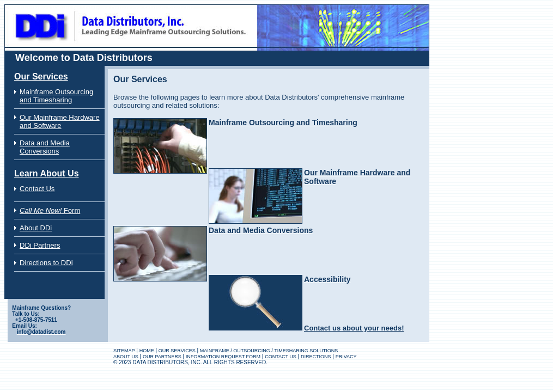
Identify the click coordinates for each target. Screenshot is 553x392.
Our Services (41, 76)
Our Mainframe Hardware (60, 117)
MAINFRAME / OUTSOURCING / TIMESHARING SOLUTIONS (269, 351)
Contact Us (37, 189)
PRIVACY (346, 357)
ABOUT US (126, 357)
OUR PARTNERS (162, 357)
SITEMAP (124, 351)
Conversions (39, 151)
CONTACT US (281, 357)
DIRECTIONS (316, 357)
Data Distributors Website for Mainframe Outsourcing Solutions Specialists (100, 8)
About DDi (36, 228)
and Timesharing (46, 100)
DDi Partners (40, 245)
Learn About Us (47, 173)
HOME (147, 351)
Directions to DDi (46, 263)
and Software (41, 125)
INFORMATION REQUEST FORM (223, 357)
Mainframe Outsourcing (56, 92)
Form (50, 210)
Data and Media (45, 143)
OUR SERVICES (177, 351)
